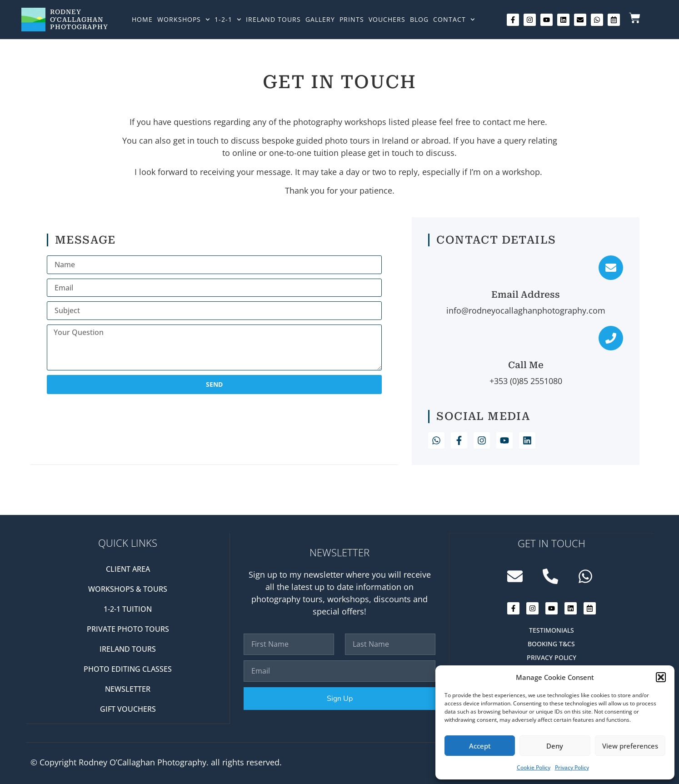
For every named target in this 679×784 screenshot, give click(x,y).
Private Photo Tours (128, 629)
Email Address (526, 295)
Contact (454, 20)
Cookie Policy (534, 767)
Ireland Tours (273, 19)
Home (142, 19)
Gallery (320, 19)
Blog (419, 19)
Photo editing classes (128, 669)
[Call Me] (611, 338)
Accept (480, 746)
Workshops (184, 20)
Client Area (128, 569)
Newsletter (128, 689)
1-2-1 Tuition (128, 609)
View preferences (630, 746)
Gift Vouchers (128, 709)
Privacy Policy (572, 767)
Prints (352, 19)
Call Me (526, 365)
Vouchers (387, 19)
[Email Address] (611, 268)
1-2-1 (228, 20)
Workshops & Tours (128, 589)
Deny (555, 746)
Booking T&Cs (551, 643)
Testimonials (552, 630)
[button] (661, 677)
